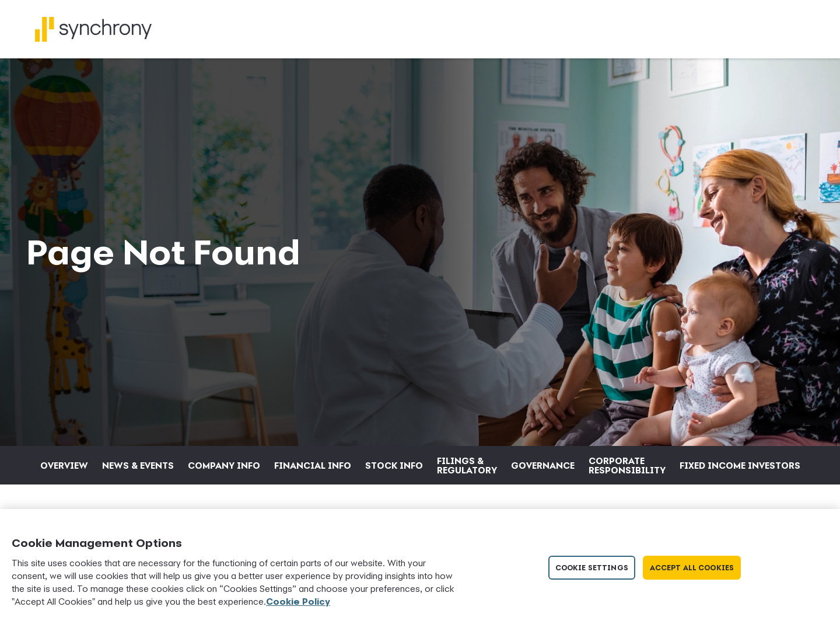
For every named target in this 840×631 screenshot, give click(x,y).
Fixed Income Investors (740, 465)
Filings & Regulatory (467, 465)
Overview (64, 465)
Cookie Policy (298, 601)
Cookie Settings (592, 568)
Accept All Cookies (692, 568)
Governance (543, 465)
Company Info (224, 465)
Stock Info (394, 465)
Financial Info (313, 465)
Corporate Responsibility (627, 465)
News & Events (138, 465)
